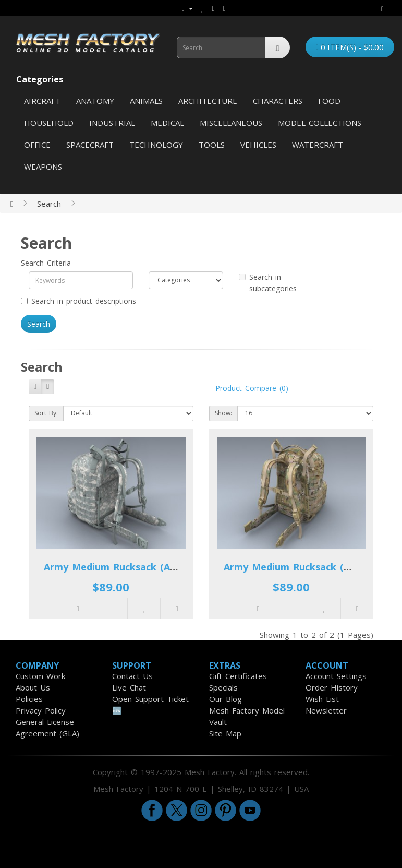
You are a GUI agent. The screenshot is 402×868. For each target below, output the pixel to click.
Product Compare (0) (252, 388)
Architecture (208, 101)
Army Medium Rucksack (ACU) (115, 567)
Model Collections (320, 123)
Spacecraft (90, 145)
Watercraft (318, 145)
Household (49, 123)
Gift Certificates (238, 676)
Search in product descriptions (78, 301)
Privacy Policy (41, 710)
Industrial (112, 123)
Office (37, 145)
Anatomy (95, 101)
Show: (223, 413)
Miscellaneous (231, 123)
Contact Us (132, 676)
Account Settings (336, 676)
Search (49, 204)
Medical (167, 123)
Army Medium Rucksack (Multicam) (307, 567)
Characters (278, 101)
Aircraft (42, 101)
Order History (332, 687)
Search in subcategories (268, 283)
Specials (223, 687)
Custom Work (40, 676)
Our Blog (226, 699)
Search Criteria (46, 263)
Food (329, 101)
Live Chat (129, 687)
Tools (212, 145)
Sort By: (46, 413)
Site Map (225, 733)
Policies (29, 699)
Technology (156, 145)
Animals (146, 101)
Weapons (43, 167)
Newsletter (326, 710)
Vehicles (258, 145)
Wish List (322, 699)
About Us (33, 687)
